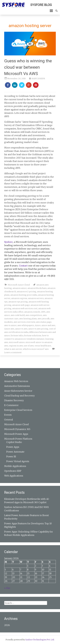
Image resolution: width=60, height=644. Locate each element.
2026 (7, 625)
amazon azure (20, 288)
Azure (38, 325)
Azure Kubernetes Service (18, 391)
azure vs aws (21, 329)
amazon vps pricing (18, 302)
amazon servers (36, 298)
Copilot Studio (14, 442)
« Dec (7, 588)
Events (8, 415)
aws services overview (24, 322)
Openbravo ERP (13, 471)
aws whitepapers (26, 325)
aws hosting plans (28, 319)
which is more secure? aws (36, 349)
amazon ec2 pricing (26, 292)
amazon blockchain (37, 288)
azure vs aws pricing (38, 329)
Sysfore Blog (41, 5)
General (9, 420)
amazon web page (21, 305)
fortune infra (17, 336)
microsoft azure (17, 342)
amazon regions (19, 298)
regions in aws (16, 346)
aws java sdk (44, 319)
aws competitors (34, 315)
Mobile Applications (15, 466)
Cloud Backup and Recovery (19, 396)
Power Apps (13, 447)
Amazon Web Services (16, 381)
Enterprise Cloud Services (18, 410)
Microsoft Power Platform (18, 439)
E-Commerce (11, 405)
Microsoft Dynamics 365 (17, 429)
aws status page (44, 322)
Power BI (11, 456)
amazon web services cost (25, 308)
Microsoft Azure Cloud (19, 285)
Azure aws (9, 329)
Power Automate (15, 452)
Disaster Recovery (14, 400)
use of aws (29, 346)
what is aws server (13, 349)
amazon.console (32, 312)
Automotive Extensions (17, 386)
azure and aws (48, 325)
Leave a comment (13, 352)
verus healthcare (43, 346)
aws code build (18, 315)
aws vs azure (10, 325)
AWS (43, 312)
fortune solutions (33, 336)
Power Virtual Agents (18, 461)
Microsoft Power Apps (16, 434)
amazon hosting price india (24, 295)
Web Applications (14, 476)
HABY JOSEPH (38, 79)
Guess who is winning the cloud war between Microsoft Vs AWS (28, 67)
